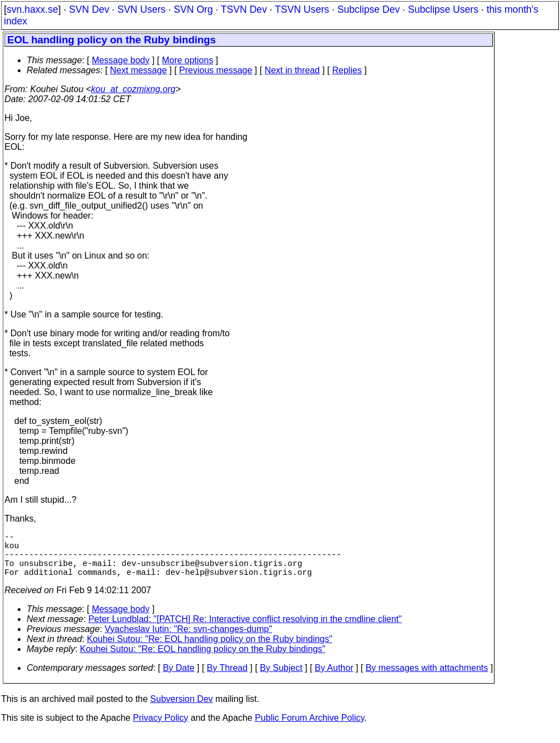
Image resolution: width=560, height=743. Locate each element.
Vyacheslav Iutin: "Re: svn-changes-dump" (189, 640)
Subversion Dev (182, 710)
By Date (178, 679)
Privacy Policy (160, 729)
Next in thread (292, 70)
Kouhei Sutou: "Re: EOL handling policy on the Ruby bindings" (210, 650)
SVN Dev (89, 9)
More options (188, 60)
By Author (334, 679)
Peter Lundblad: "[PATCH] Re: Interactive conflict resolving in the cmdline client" (245, 630)
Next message (138, 70)
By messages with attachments (427, 679)
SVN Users (141, 9)
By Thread (228, 679)
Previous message (216, 70)
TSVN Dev (244, 9)
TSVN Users (302, 9)
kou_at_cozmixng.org (133, 89)
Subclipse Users (443, 9)
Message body (120, 60)
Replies (347, 70)
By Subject (281, 679)
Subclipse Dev (369, 9)
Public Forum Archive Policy (309, 729)
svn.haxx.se (32, 9)
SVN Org (193, 9)
